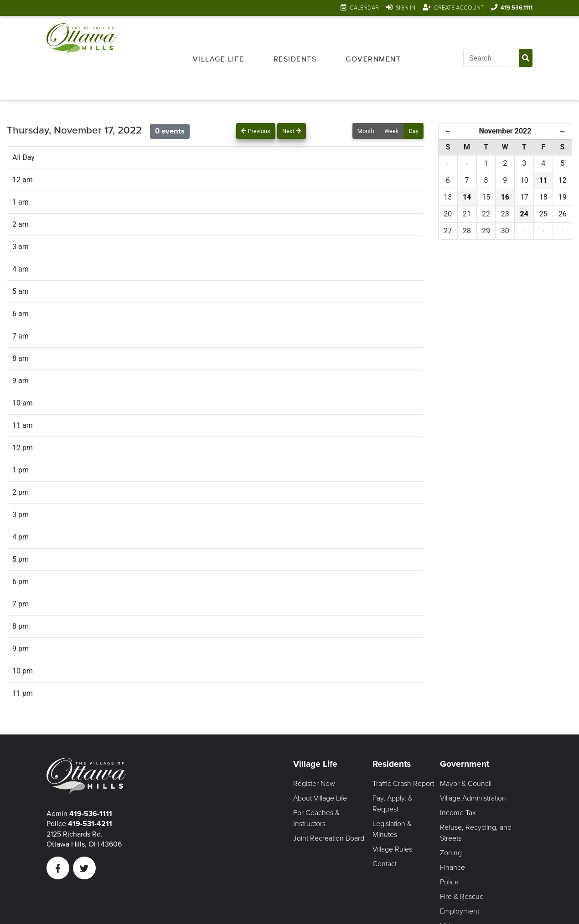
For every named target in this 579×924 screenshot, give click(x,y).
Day (413, 131)
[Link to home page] (81, 58)
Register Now (314, 784)
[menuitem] (219, 58)
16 (505, 197)
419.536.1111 (517, 8)
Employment (460, 911)
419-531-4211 (90, 824)
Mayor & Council (466, 784)
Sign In (406, 8)
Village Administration (473, 798)
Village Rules (392, 849)
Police (449, 882)
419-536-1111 (91, 814)
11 (543, 180)
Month (366, 131)
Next (292, 131)
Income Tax (458, 813)
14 (467, 197)
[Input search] (491, 58)
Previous (256, 131)
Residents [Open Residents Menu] (295, 59)
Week (391, 131)
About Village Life (320, 798)
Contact (385, 864)
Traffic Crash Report (403, 784)
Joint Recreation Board (329, 838)
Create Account (459, 8)
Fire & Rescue (462, 897)
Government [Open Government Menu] (373, 59)
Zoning (451, 853)
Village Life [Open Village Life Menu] (219, 59)
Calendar (364, 8)
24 (524, 214)
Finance (452, 868)
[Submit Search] (526, 58)
